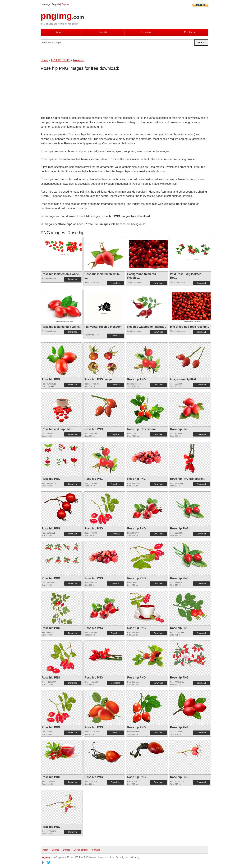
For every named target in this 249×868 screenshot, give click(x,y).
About (60, 32)
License (146, 32)
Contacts (189, 32)
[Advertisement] (68, 94)
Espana (65, 4)
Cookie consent (81, 850)
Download (73, 279)
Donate (103, 32)
